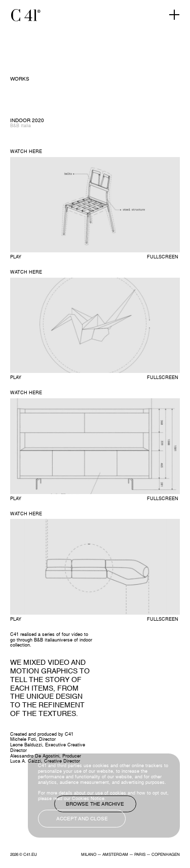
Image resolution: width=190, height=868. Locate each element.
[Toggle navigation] (174, 15)
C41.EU (30, 855)
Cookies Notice (88, 799)
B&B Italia (21, 126)
